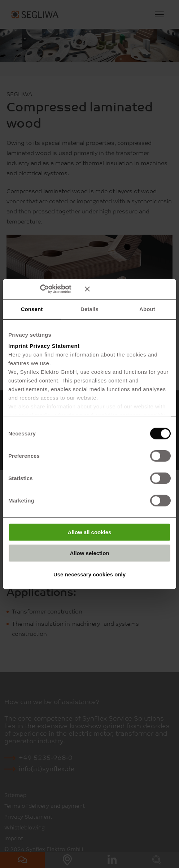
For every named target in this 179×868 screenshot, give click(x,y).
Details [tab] (89, 309)
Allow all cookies (90, 532)
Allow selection (89, 553)
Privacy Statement (55, 346)
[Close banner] (128, 289)
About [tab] (147, 309)
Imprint (18, 346)
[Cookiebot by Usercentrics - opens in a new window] (50, 289)
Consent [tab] (32, 309)
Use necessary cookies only (89, 574)
